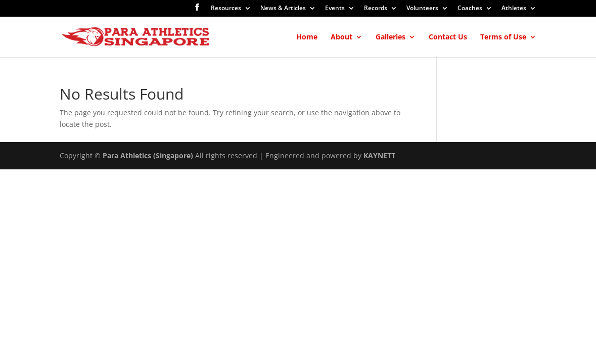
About (341, 37)
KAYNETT (379, 155)
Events (335, 9)
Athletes (514, 9)
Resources (226, 9)
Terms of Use (503, 37)
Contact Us (448, 37)
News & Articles (283, 9)
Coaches (470, 9)
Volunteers (422, 9)
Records (376, 9)
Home (307, 37)
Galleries (391, 37)
